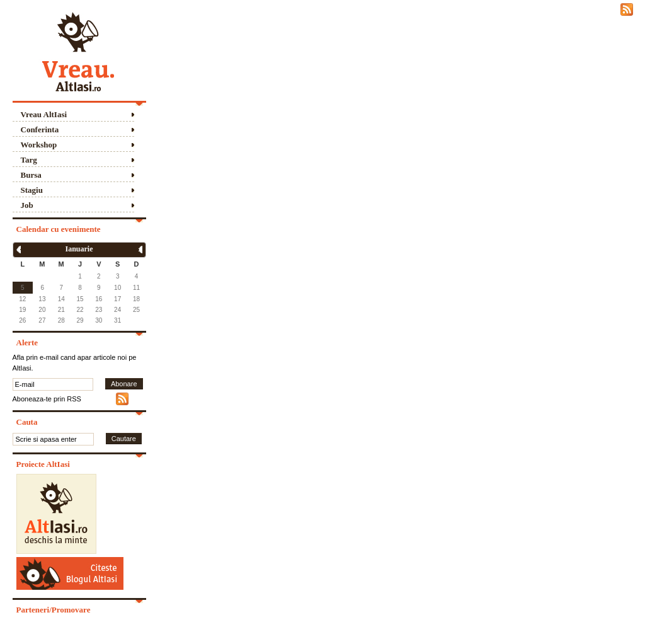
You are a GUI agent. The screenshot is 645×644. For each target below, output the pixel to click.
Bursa (31, 175)
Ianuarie (79, 249)
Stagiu (32, 190)
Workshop (39, 145)
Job (27, 205)
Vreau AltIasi (44, 114)
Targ (29, 160)
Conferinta (40, 129)
